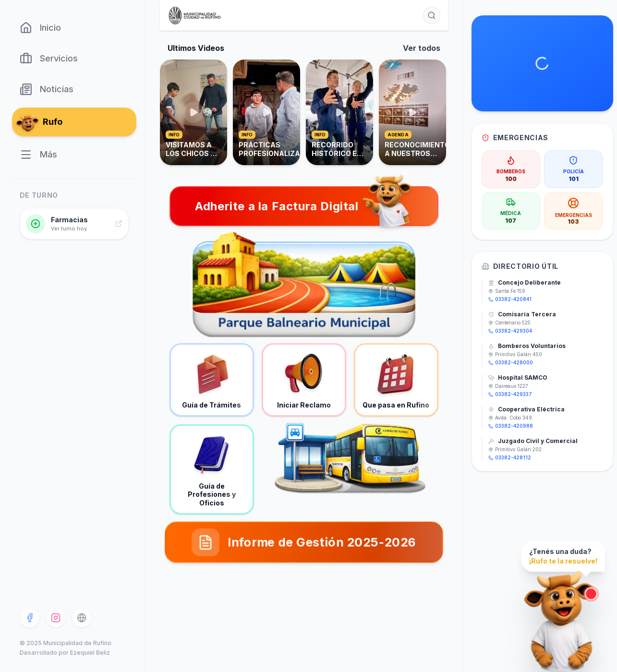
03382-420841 (510, 299)
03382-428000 (511, 362)
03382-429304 (510, 331)
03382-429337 (510, 394)
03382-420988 (511, 426)
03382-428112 (510, 457)
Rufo (41, 122)
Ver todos (422, 48)
